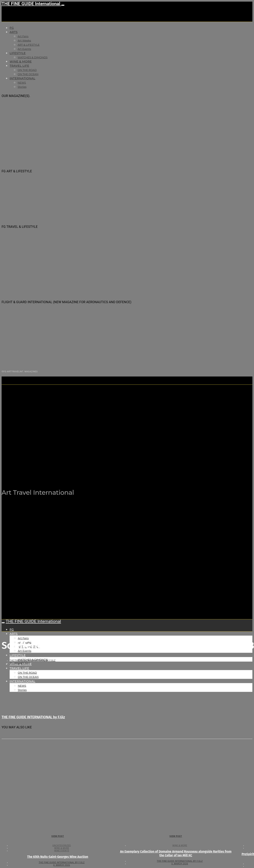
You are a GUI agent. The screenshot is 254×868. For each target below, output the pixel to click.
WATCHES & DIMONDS (33, 57)
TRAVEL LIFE (19, 66)
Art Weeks (24, 40)
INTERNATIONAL (22, 78)
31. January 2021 (20, 663)
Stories (22, 87)
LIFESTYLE (18, 53)
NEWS (22, 83)
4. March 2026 (62, 865)
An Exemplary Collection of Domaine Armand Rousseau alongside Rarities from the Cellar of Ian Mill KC (176, 853)
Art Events (24, 49)
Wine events (62, 851)
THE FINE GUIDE (80, 472)
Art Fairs (23, 36)
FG (12, 28)
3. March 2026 (180, 864)
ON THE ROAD (27, 70)
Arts (14, 32)
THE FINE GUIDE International (31, 4)
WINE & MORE (21, 62)
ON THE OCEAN (28, 74)
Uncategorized (62, 845)
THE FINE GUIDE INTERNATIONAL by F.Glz (33, 661)
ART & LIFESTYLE (29, 45)
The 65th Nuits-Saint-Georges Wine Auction (58, 857)
